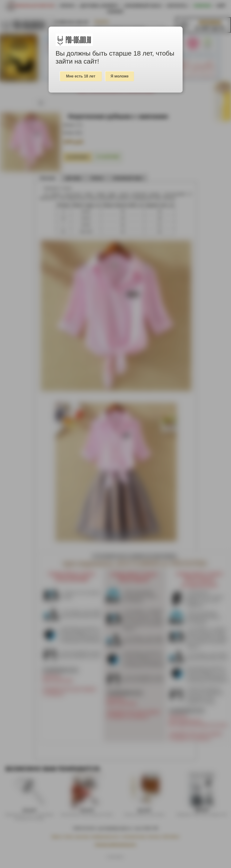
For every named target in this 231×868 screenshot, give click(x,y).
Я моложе (120, 76)
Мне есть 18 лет (81, 76)
